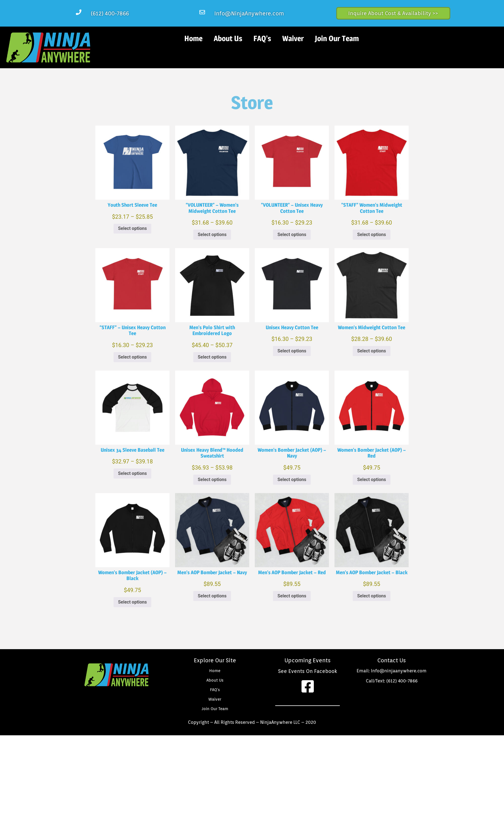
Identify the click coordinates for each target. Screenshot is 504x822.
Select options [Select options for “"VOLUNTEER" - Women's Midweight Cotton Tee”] (212, 235)
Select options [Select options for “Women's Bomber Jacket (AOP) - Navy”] (292, 480)
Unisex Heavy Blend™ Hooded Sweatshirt (212, 453)
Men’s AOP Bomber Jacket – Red (292, 572)
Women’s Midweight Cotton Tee (372, 327)
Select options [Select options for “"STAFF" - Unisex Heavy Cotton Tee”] (132, 357)
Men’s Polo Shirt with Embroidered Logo (212, 330)
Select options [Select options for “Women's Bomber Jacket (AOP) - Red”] (372, 480)
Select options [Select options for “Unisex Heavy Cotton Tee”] (292, 351)
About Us (228, 38)
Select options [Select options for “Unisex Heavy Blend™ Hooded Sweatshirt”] (212, 480)
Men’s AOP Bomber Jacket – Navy (212, 572)
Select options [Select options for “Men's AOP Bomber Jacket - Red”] (292, 596)
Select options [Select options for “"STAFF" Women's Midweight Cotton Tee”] (372, 235)
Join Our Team (337, 38)
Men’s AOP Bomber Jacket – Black (372, 572)
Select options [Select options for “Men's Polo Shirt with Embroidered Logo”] (212, 357)
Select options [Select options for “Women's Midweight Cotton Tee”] (372, 351)
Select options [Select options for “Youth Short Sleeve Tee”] (132, 228)
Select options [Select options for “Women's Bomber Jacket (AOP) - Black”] (132, 602)
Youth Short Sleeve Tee (132, 205)
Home (193, 38)
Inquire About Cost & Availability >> (393, 13)
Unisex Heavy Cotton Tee (292, 327)
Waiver (293, 38)
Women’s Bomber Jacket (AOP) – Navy (292, 453)
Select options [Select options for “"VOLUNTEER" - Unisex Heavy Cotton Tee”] (292, 235)
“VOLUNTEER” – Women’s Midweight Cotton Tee (212, 208)
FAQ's (215, 690)
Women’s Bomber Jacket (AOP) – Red (372, 453)
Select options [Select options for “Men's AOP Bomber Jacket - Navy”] (212, 596)
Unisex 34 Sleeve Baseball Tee (133, 450)
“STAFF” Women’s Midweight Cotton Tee (372, 208)
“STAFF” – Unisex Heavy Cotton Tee (133, 330)
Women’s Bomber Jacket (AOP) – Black (132, 575)
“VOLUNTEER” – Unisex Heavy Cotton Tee (292, 208)
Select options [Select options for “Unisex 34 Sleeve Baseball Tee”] (132, 473)
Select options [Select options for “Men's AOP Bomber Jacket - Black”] (372, 596)
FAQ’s (262, 38)
